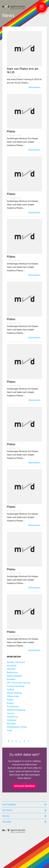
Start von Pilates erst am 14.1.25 (23, 71)
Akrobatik (12, 666)
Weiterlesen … (35, 87)
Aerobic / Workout (16, 662)
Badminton (12, 672)
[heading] (24, 804)
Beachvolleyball (14, 676)
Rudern (10, 703)
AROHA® (11, 669)
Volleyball (12, 720)
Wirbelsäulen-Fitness (17, 727)
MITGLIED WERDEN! (24, 786)
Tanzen (10, 713)
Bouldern (11, 679)
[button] (42, 7)
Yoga (9, 730)
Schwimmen (13, 707)
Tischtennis (12, 717)
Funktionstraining (16, 686)
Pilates (11, 132)
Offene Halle (13, 696)
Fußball (10, 690)
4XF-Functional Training (19, 683)
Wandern (11, 724)
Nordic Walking (14, 693)
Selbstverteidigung (16, 710)
